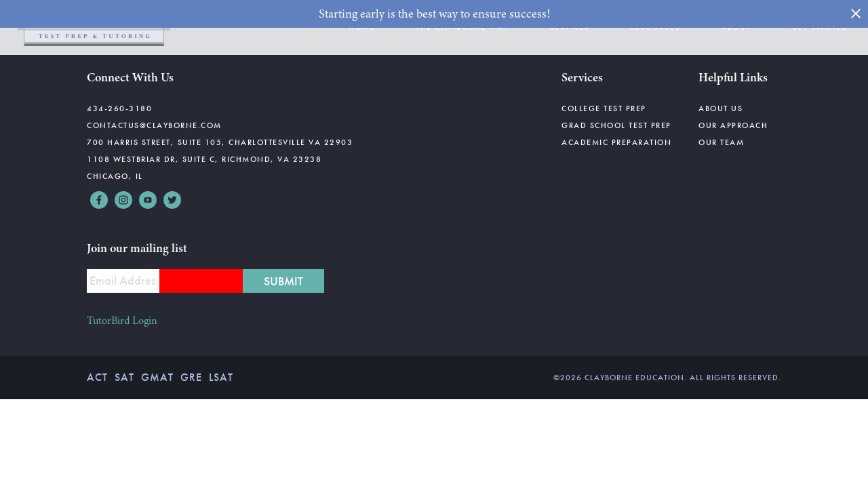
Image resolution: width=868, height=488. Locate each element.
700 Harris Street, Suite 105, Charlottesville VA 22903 (220, 142)
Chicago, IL (115, 176)
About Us (721, 108)
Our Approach (733, 125)
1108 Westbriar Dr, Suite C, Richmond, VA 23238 (204, 159)
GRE (191, 377)
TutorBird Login (122, 321)
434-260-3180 (119, 108)
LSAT (221, 377)
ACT (97, 377)
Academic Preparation (616, 142)
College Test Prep (604, 108)
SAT (124, 377)
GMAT (157, 377)
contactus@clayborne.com (154, 125)
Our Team (721, 142)
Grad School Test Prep (616, 125)
